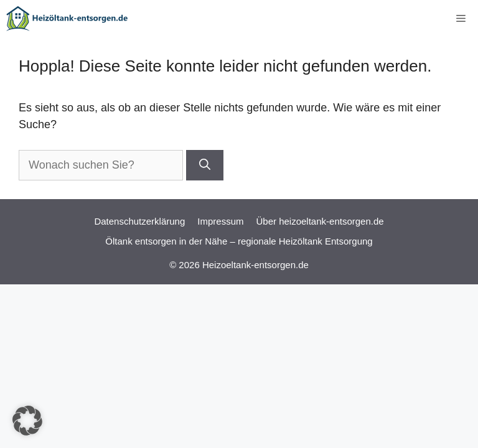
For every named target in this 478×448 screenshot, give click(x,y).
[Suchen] (205, 165)
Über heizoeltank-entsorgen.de (320, 221)
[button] (27, 421)
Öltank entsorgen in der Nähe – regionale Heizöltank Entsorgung (239, 241)
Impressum (220, 221)
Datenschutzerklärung (139, 221)
